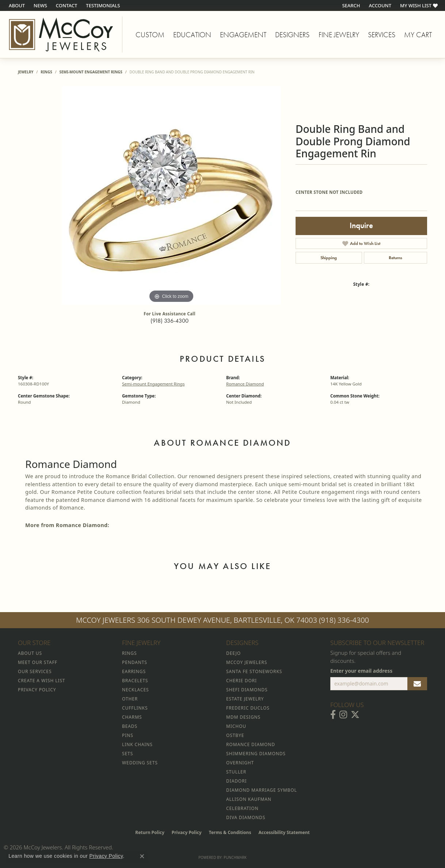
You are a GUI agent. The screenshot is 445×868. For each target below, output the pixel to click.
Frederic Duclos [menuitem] (248, 708)
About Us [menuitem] (30, 653)
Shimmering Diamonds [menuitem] (256, 754)
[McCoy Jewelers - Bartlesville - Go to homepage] (61, 34)
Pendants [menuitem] (135, 662)
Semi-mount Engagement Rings (91, 72)
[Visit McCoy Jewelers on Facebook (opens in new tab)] (333, 715)
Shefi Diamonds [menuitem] (247, 690)
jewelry (26, 72)
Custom (150, 35)
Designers (292, 35)
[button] (350, 5)
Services (382, 35)
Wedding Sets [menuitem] (140, 763)
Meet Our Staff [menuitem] (38, 662)
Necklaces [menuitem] (135, 690)
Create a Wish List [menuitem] (41, 681)
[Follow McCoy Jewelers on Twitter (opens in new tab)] (355, 715)
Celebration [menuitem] (242, 808)
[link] (16, 5)
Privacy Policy (187, 832)
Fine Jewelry (339, 35)
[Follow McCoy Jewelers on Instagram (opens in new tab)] (343, 715)
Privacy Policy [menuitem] (37, 690)
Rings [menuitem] (129, 653)
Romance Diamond (245, 384)
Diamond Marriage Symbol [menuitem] (262, 790)
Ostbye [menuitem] (235, 735)
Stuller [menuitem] (236, 772)
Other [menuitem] (130, 699)
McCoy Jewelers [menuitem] (247, 662)
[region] (171, 195)
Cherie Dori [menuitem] (241, 681)
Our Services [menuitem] (35, 671)
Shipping (329, 258)
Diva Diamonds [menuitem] (246, 817)
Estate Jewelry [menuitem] (245, 699)
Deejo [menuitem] (233, 653)
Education (192, 35)
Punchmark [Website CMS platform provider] (235, 857)
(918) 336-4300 (170, 321)
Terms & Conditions (230, 832)
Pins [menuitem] (128, 735)
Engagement (243, 35)
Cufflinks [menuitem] (135, 708)
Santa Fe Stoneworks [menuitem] (254, 671)
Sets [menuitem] (128, 754)
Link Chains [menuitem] (137, 744)
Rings (46, 72)
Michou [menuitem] (236, 726)
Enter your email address (361, 671)
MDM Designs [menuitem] (243, 717)
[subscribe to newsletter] (417, 684)
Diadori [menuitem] (236, 781)
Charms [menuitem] (132, 717)
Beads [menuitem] (130, 726)
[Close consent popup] (142, 856)
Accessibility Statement (284, 832)
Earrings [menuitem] (134, 671)
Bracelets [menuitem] (135, 681)
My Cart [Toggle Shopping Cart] (418, 35)
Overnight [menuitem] (240, 763)
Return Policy (150, 832)
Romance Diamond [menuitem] (251, 744)
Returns (395, 258)
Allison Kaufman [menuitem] (249, 799)
